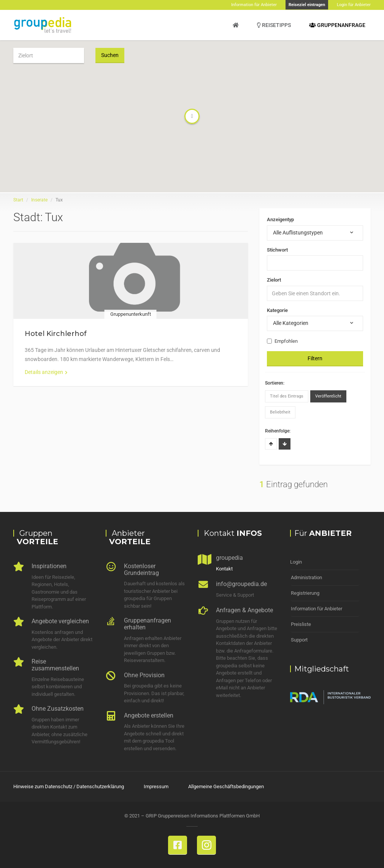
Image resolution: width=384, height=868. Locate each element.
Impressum (156, 786)
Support (299, 640)
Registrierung (305, 593)
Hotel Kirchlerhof (56, 334)
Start (18, 200)
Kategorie (277, 310)
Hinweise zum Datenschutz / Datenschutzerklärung (69, 786)
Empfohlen (282, 341)
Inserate (39, 200)
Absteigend (285, 444)
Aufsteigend (271, 444)
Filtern (315, 358)
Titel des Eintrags (287, 396)
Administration (306, 577)
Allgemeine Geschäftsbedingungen (226, 786)
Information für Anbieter (317, 609)
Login (296, 562)
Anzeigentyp (280, 219)
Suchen (110, 55)
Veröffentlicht (328, 396)
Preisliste (301, 624)
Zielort (274, 280)
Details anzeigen (46, 372)
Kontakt (224, 569)
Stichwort (277, 250)
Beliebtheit (280, 412)
